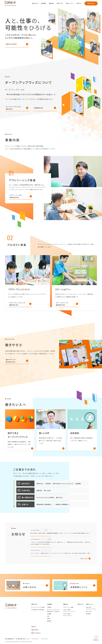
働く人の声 (89, 611)
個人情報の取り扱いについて (23, 639)
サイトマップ (44, 639)
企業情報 (44, 3)
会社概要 (49, 614)
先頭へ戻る (96, 640)
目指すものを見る (11, 44)
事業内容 (51, 3)
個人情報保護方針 (10, 639)
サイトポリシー (36, 639)
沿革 (48, 616)
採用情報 (88, 614)
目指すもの (35, 3)
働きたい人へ (70, 3)
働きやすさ (60, 3)
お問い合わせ (91, 3)
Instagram (36, 633)
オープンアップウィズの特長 (38, 607)
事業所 (49, 619)
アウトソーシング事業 (68, 607)
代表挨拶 (49, 607)
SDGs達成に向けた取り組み (38, 610)
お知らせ (79, 3)
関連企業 (49, 621)
